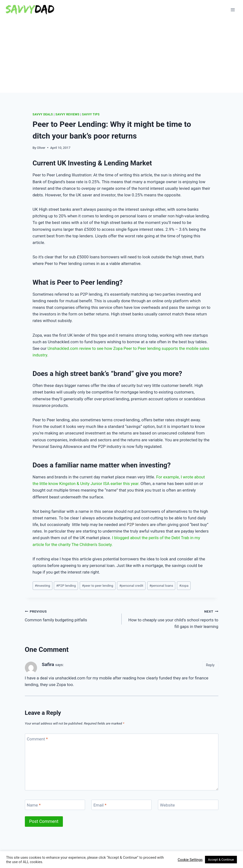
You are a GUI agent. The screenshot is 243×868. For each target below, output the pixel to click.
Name (34, 805)
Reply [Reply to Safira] (210, 665)
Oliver (41, 148)
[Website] (188, 805)
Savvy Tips (91, 114)
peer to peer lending (97, 585)
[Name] (55, 805)
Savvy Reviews (68, 114)
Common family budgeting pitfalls (71, 615)
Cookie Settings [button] (190, 860)
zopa (184, 585)
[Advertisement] (121, 56)
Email (100, 805)
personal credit (131, 585)
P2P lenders (138, 525)
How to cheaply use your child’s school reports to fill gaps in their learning (172, 618)
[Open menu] (233, 10)
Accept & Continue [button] (221, 860)
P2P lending (66, 585)
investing (43, 585)
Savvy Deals (43, 114)
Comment (37, 739)
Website (167, 805)
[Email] (122, 805)
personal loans (161, 585)
